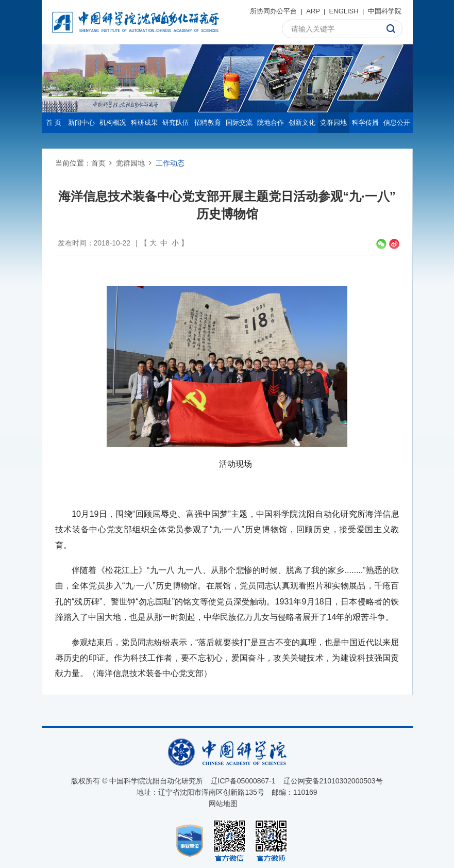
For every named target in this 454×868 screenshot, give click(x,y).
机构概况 (113, 122)
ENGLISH (344, 11)
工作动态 (170, 163)
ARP (313, 11)
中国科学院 (385, 11)
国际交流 (239, 122)
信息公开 (397, 122)
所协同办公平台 (273, 11)
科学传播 (365, 122)
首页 (98, 163)
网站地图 (223, 804)
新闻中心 (81, 122)
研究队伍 (176, 122)
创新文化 (302, 122)
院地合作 (271, 122)
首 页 (54, 122)
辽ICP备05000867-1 (243, 781)
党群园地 (333, 122)
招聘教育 (208, 122)
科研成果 (144, 122)
